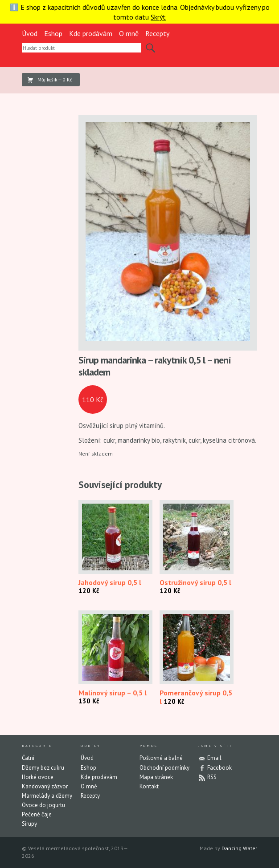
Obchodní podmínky (164, 768)
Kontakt (149, 786)
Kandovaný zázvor (45, 786)
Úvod (30, 33)
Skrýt (158, 17)
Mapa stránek (156, 777)
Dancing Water (239, 848)
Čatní (28, 758)
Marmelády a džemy (47, 796)
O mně (129, 33)
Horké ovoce (38, 777)
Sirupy (29, 824)
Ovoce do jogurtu (43, 805)
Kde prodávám (91, 33)
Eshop (53, 33)
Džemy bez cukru (43, 768)
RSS (212, 777)
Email (214, 758)
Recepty (157, 33)
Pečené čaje (37, 814)
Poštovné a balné (161, 758)
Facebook (220, 768)
